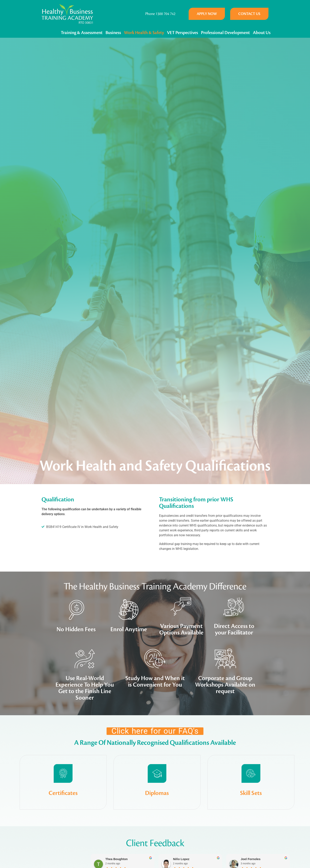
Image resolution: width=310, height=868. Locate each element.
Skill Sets (251, 817)
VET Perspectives (182, 33)
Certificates (63, 817)
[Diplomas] (157, 786)
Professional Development (225, 33)
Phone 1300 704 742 (160, 14)
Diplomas (157, 817)
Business (113, 33)
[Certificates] (63, 786)
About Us (262, 33)
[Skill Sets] (251, 786)
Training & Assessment (82, 33)
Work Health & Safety (144, 33)
